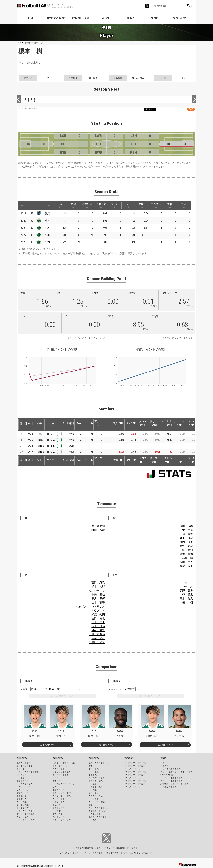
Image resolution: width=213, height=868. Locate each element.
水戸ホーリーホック (26, 766)
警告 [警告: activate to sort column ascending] (170, 205)
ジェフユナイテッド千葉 (28, 772)
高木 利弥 (186, 554)
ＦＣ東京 (21, 778)
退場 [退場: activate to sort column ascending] (184, 205)
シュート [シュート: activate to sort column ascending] (128, 205)
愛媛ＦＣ (93, 805)
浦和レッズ (22, 769)
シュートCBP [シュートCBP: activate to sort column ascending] (179, 425)
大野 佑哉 (186, 546)
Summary (129, 758)
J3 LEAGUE (94, 758)
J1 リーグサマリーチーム (136, 763)
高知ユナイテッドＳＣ (99, 808)
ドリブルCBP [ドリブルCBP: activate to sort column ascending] (155, 425)
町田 (41, 440)
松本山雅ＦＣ (95, 775)
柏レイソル (22, 775)
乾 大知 (188, 550)
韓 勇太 (188, 594)
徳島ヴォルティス (61, 808)
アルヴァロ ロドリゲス (90, 606)
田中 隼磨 (186, 530)
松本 (47, 221)
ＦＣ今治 (57, 811)
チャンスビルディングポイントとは (86, 338)
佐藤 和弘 (98, 638)
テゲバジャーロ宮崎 (62, 820)
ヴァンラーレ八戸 (61, 766)
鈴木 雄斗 (98, 626)
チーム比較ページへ (62, 696)
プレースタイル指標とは (171, 778)
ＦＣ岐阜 (93, 784)
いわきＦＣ (58, 778)
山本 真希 (98, 622)
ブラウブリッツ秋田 (62, 772)
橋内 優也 (186, 542)
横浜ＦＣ (57, 787)
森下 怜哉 (186, 538)
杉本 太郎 (98, 586)
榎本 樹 (188, 602)
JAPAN (105, 18)
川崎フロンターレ (25, 787)
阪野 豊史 (186, 590)
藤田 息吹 (98, 582)
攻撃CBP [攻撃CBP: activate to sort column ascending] (118, 425)
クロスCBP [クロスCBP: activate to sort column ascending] (143, 425)
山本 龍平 (98, 602)
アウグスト (98, 610)
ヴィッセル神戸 (24, 808)
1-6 (53, 446)
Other (163, 758)
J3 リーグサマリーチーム (136, 781)
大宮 (41, 434)
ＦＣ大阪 (93, 790)
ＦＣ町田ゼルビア (25, 784)
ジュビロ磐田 (59, 802)
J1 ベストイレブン (133, 769)
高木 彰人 (186, 598)
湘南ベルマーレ (60, 790)
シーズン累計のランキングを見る (175, 338)
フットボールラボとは (170, 769)
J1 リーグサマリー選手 (135, 766)
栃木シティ (58, 781)
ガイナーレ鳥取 (96, 796)
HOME (31, 18)
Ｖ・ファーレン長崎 (26, 820)
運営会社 (120, 848)
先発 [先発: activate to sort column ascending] (73, 205)
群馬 (47, 213)
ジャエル (188, 586)
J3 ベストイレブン (133, 787)
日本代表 (164, 766)
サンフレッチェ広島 (26, 814)
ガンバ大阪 (22, 802)
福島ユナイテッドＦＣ (99, 763)
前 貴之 (188, 534)
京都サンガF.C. (23, 799)
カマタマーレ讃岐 (97, 802)
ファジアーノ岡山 (25, 811)
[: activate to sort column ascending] (28, 205)
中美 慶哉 (98, 594)
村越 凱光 (98, 630)
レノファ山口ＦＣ (97, 799)
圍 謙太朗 (98, 526)
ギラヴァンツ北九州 (98, 811)
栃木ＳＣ (93, 766)
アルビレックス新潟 (62, 796)
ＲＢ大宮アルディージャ (64, 784)
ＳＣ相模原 (94, 772)
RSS (191, 109)
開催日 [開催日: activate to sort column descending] (29, 425)
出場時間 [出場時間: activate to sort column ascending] (101, 205)
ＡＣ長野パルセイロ (98, 778)
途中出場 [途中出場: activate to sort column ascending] (87, 205)
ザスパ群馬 (94, 769)
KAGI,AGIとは (167, 775)
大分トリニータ (60, 817)
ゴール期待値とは (168, 787)
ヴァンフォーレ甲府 (62, 793)
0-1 (53, 434)
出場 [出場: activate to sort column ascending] (60, 205)
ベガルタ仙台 (59, 769)
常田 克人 (186, 562)
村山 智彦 (98, 530)
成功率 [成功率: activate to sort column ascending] (142, 205)
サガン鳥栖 (58, 814)
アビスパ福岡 (23, 817)
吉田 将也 (98, 618)
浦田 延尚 (186, 526)
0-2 (53, 440)
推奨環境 (89, 848)
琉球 (41, 446)
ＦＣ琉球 (93, 820)
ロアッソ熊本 (95, 814)
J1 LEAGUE (22, 758)
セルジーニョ (97, 590)
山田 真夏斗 (97, 634)
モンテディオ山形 (61, 775)
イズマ (189, 582)
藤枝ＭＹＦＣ (59, 805)
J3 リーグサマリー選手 (135, 784)
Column (129, 18)
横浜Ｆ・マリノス (25, 790)
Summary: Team (55, 18)
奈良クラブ (94, 793)
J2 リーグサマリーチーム (136, 772)
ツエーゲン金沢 (96, 781)
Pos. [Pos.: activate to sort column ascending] (79, 425)
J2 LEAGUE (58, 758)
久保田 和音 (97, 642)
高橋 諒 (188, 558)
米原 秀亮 (98, 614)
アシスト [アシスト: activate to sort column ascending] (156, 205)
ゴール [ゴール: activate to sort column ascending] (115, 205)
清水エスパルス (24, 793)
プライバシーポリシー (105, 848)
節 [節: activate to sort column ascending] (21, 425)
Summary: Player (80, 18)
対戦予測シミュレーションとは (174, 784)
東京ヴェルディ (24, 781)
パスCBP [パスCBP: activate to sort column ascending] (131, 425)
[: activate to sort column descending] (22, 205)
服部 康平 (186, 566)
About (154, 18)
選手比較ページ (48, 745)
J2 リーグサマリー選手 (135, 775)
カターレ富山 (59, 799)
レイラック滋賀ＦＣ (98, 787)
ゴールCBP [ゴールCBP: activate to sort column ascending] (191, 425)
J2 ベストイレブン (133, 778)
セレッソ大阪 (23, 805)
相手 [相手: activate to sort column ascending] (39, 425)
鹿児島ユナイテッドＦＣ (100, 817)
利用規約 (80, 848)
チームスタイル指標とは (171, 781)
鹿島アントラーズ (25, 763)
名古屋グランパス (25, 796)
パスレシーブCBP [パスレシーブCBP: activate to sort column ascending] (167, 425)
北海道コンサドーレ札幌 (64, 763)
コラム (163, 763)
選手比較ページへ (151, 696)
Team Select (179, 18)
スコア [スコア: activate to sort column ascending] (51, 424)
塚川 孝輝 (98, 598)
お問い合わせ (131, 848)
